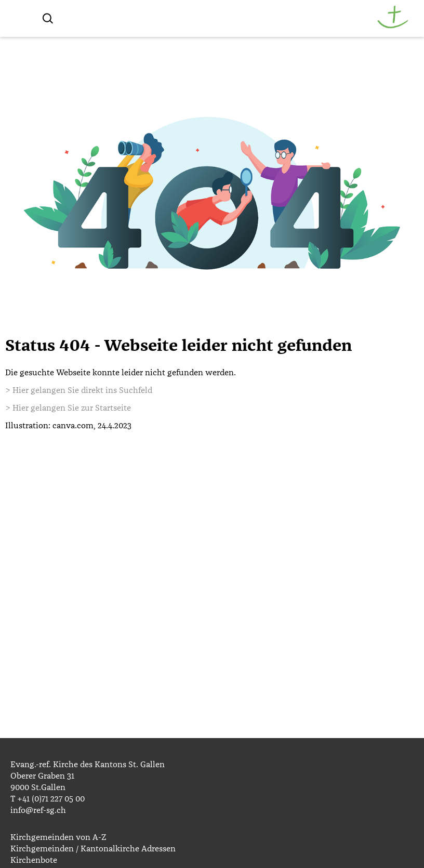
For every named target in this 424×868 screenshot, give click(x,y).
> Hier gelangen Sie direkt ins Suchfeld (79, 390)
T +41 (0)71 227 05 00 (48, 799)
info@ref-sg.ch (38, 810)
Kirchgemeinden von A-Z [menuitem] (58, 837)
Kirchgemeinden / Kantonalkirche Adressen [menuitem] (93, 849)
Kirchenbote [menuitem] (34, 860)
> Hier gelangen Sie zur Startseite (68, 408)
